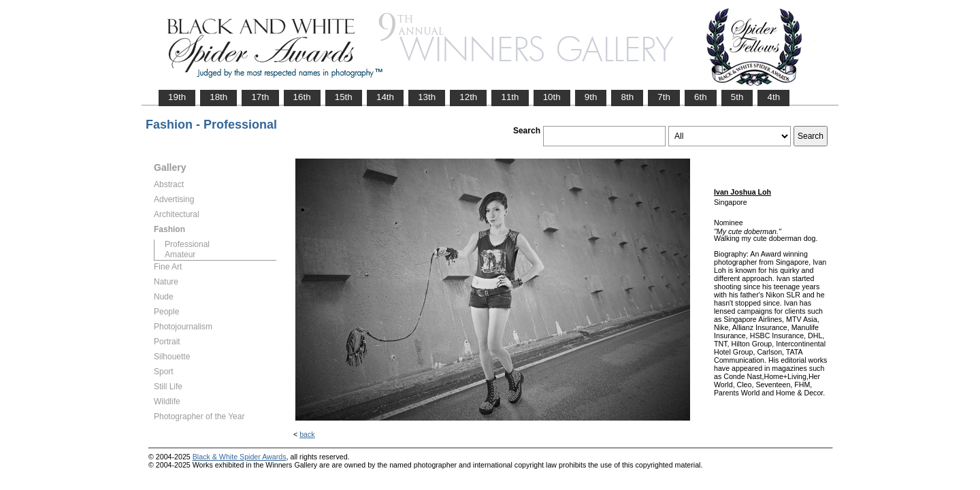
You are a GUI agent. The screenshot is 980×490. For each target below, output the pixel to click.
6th (701, 97)
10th (552, 97)
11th (510, 97)
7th (664, 97)
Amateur (180, 255)
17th (260, 97)
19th (177, 97)
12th (468, 97)
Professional (187, 244)
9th (591, 97)
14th (385, 97)
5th (737, 97)
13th (427, 97)
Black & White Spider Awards (240, 457)
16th (302, 97)
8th (627, 97)
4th (773, 97)
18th (218, 97)
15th (344, 97)
